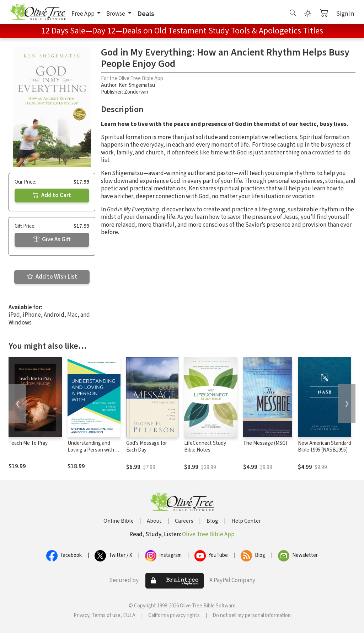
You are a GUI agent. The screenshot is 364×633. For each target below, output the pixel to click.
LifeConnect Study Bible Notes (205, 447)
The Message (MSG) (265, 443)
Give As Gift (52, 239)
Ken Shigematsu (137, 85)
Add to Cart (52, 195)
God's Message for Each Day (147, 447)
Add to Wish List (52, 277)
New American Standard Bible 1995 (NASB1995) (325, 447)
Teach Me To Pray (28, 443)
